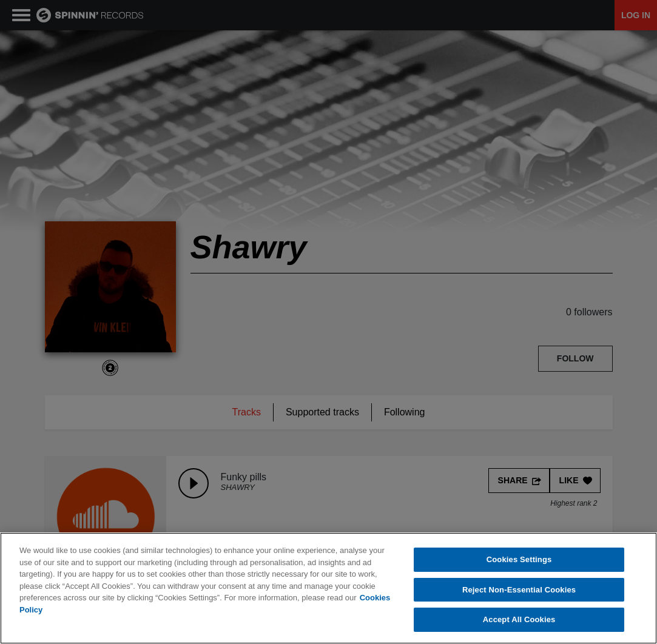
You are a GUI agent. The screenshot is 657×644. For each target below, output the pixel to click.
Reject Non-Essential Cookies (519, 590)
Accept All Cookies (519, 619)
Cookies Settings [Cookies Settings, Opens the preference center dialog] (519, 559)
